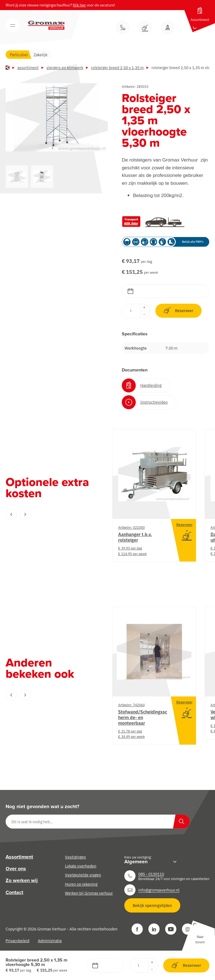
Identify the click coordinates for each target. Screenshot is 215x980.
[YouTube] (171, 929)
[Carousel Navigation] (48, 514)
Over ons (16, 869)
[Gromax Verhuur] (46, 25)
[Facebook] (137, 929)
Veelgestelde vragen (83, 875)
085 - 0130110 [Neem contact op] (151, 874)
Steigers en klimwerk (65, 67)
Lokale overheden (81, 866)
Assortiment (28, 67)
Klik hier (79, 5)
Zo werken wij (22, 880)
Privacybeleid (17, 941)
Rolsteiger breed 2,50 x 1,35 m (117, 67)
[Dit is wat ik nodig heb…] (98, 822)
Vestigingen (75, 857)
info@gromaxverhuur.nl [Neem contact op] (159, 890)
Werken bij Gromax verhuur (89, 893)
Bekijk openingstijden (152, 905)
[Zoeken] (181, 822)
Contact (14, 892)
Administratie (50, 941)
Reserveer (178, 311)
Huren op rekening (81, 884)
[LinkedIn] (154, 929)
